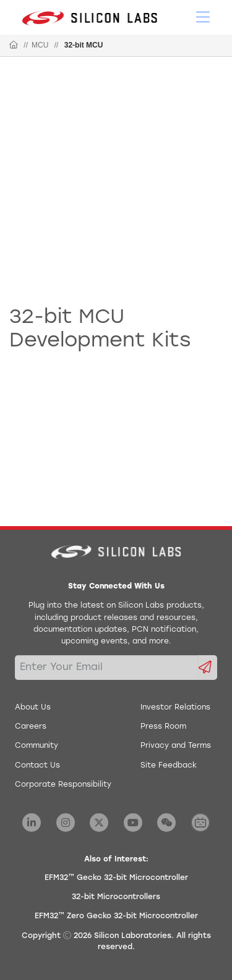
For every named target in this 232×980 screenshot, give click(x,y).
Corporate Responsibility (63, 785)
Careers (31, 727)
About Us (33, 708)
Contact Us (37, 766)
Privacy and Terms (176, 746)
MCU (40, 45)
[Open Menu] (203, 16)
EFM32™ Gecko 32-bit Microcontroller (116, 878)
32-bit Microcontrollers (116, 897)
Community (37, 746)
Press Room (163, 727)
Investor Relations (175, 708)
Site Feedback (169, 766)
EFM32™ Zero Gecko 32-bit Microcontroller (116, 916)
